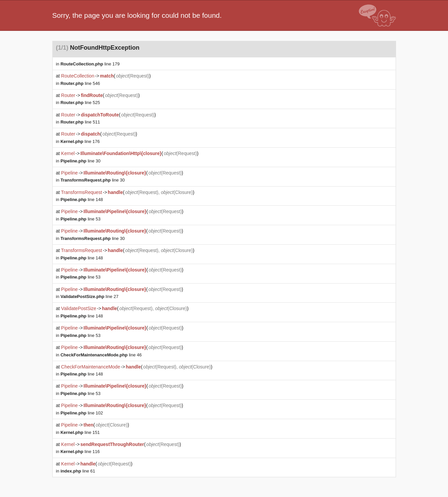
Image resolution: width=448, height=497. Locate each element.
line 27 (89, 296)
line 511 (80, 122)
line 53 (80, 219)
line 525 (80, 103)
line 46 (101, 355)
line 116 (80, 452)
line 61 (78, 471)
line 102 (82, 413)
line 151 (80, 432)
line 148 (82, 200)
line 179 (90, 64)
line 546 (80, 83)
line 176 (80, 141)
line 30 (80, 161)
